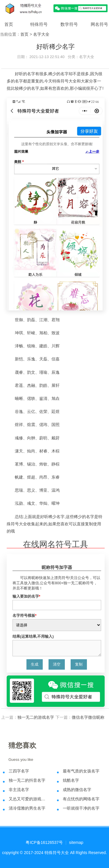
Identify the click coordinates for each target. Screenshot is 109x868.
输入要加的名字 (26, 596)
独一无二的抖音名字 (27, 780)
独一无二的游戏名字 (36, 717)
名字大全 (41, 34)
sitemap (76, 842)
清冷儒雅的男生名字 (27, 808)
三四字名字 (19, 771)
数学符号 (69, 24)
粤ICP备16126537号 (44, 842)
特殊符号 (39, 24)
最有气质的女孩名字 (81, 771)
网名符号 (99, 24)
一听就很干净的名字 (81, 808)
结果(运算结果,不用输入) (33, 636)
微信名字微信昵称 (88, 717)
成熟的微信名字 (77, 790)
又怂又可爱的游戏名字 (29, 799)
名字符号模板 (25, 615)
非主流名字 (19, 790)
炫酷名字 (71, 780)
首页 (9, 24)
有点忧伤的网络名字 (81, 799)
